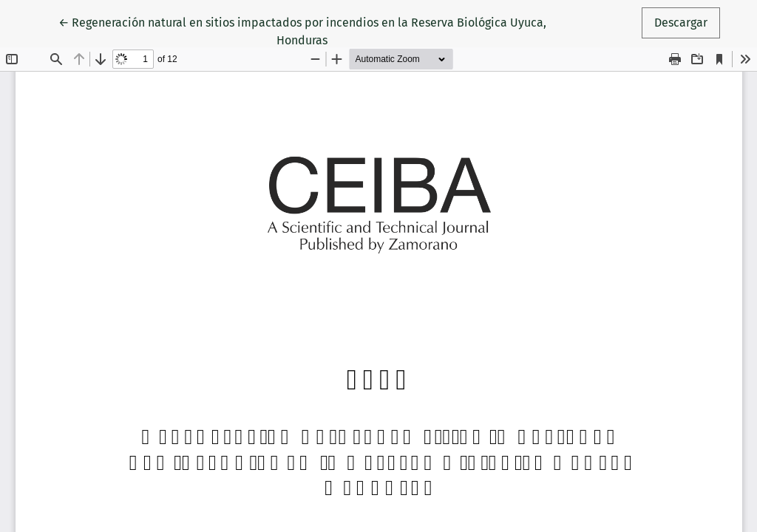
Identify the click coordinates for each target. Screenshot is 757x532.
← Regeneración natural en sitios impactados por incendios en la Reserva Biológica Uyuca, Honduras (302, 30)
